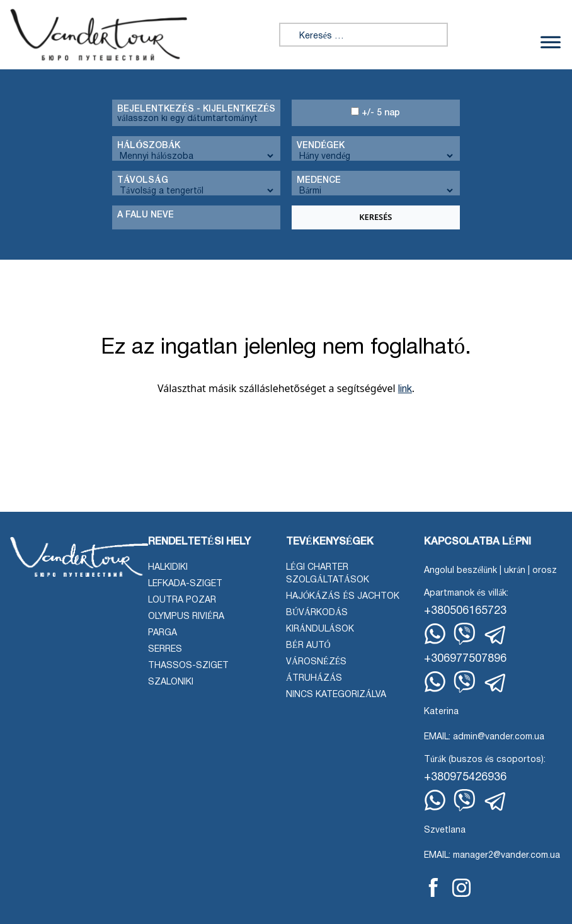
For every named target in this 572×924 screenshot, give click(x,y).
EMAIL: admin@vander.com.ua (484, 737)
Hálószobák (149, 146)
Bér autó (308, 646)
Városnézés (316, 662)
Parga (163, 633)
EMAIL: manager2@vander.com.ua (492, 856)
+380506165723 (465, 611)
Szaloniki (171, 682)
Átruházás (314, 679)
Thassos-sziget (188, 666)
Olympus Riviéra (186, 617)
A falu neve (146, 215)
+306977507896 (465, 659)
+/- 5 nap (375, 112)
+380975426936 (465, 777)
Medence (319, 181)
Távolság (142, 181)
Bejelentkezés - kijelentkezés (196, 109)
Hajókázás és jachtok (343, 597)
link (405, 390)
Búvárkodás (317, 613)
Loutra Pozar (182, 600)
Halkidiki (168, 568)
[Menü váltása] (551, 43)
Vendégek (321, 146)
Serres (165, 650)
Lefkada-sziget (185, 584)
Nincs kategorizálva (336, 695)
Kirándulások (320, 629)
